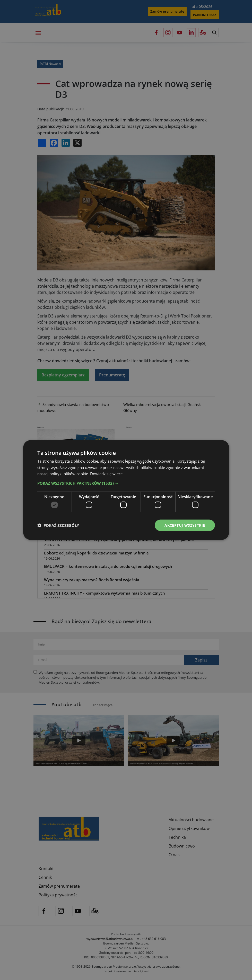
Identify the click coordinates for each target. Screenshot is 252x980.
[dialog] (126, 490)
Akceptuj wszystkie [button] (185, 525)
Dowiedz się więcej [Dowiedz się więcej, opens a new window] (107, 474)
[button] (126, 483)
